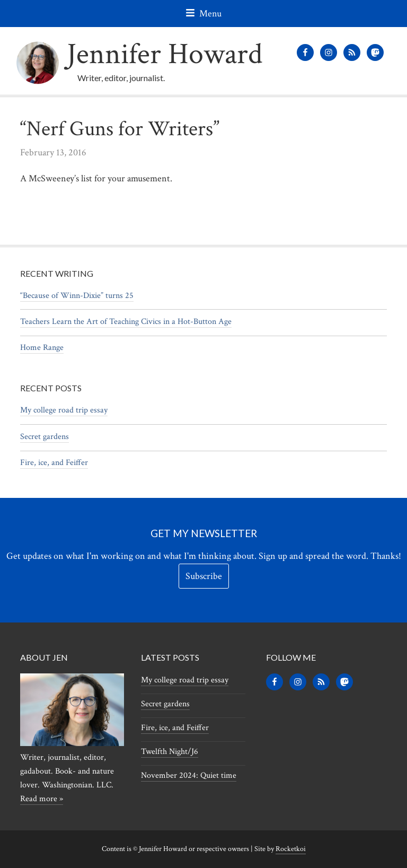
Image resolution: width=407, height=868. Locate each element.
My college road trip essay (64, 410)
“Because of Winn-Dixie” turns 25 (77, 296)
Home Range (42, 348)
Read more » (42, 799)
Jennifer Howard (165, 54)
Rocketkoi (291, 849)
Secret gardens (45, 437)
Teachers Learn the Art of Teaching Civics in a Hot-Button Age (126, 322)
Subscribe (204, 576)
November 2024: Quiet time (189, 775)
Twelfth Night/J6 (170, 752)
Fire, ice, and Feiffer (54, 463)
